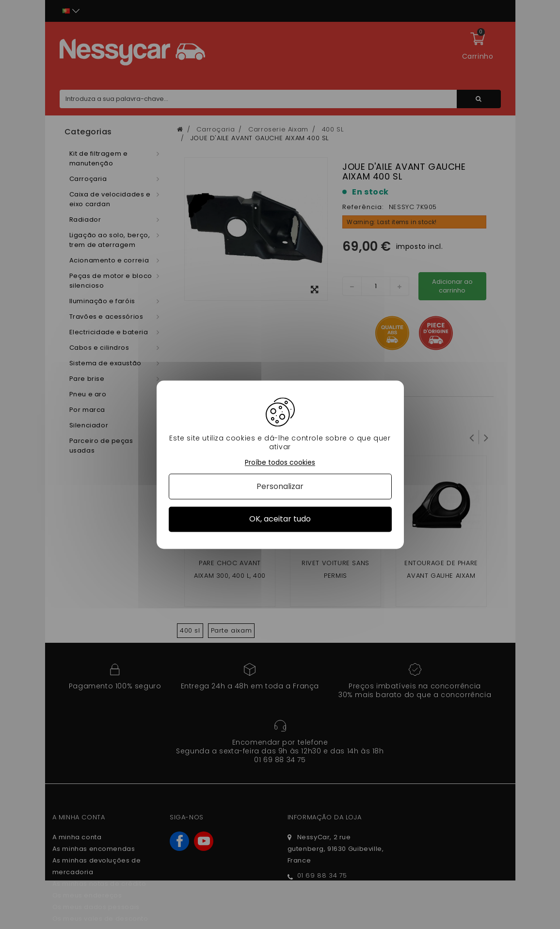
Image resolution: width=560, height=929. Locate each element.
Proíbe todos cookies (280, 463)
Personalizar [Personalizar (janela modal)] (280, 487)
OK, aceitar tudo (280, 519)
